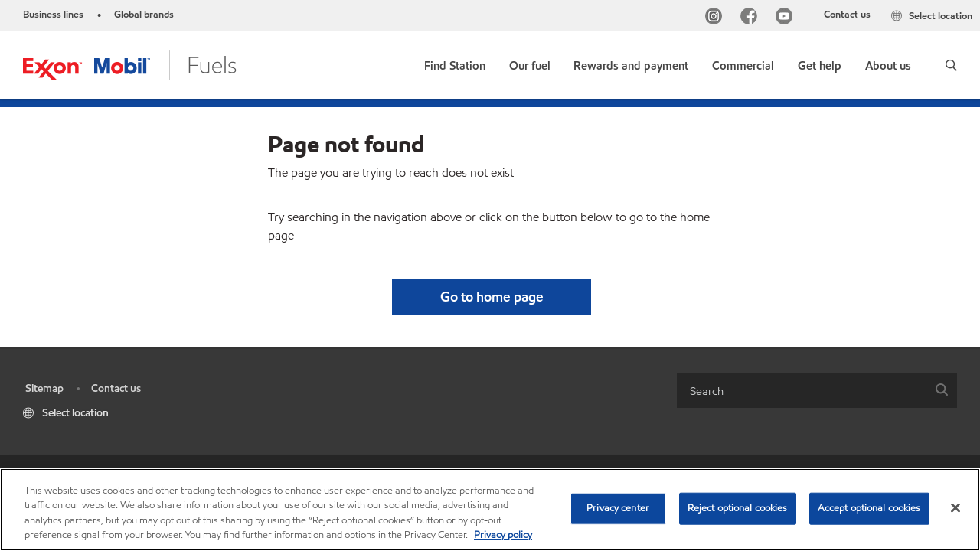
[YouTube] (787, 18)
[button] (951, 65)
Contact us (847, 15)
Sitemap (44, 388)
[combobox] (817, 391)
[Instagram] (717, 18)
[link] (455, 62)
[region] (490, 510)
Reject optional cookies (738, 508)
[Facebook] (752, 18)
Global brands (144, 15)
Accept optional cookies (869, 508)
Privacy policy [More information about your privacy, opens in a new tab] (503, 535)
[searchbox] (802, 391)
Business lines (53, 15)
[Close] (955, 507)
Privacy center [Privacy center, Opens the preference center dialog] (618, 508)
